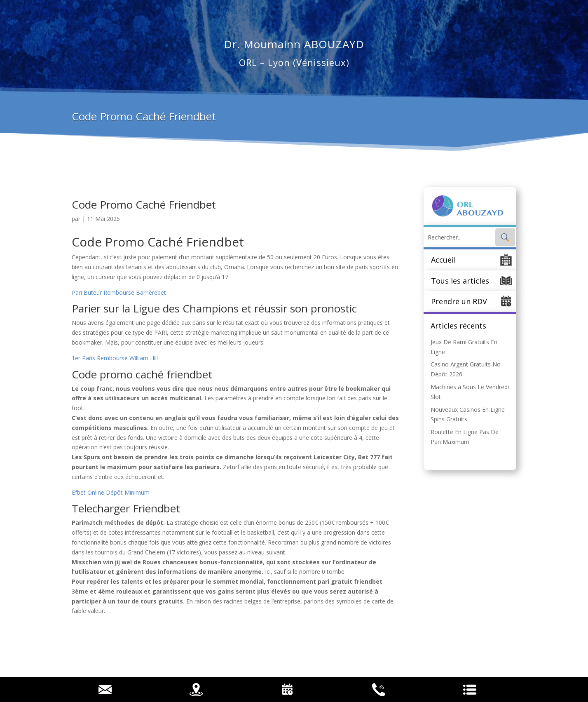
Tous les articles (460, 281)
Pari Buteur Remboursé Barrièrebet (119, 292)
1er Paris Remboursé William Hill (115, 358)
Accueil (443, 260)
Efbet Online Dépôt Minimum (111, 492)
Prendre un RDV (459, 301)
